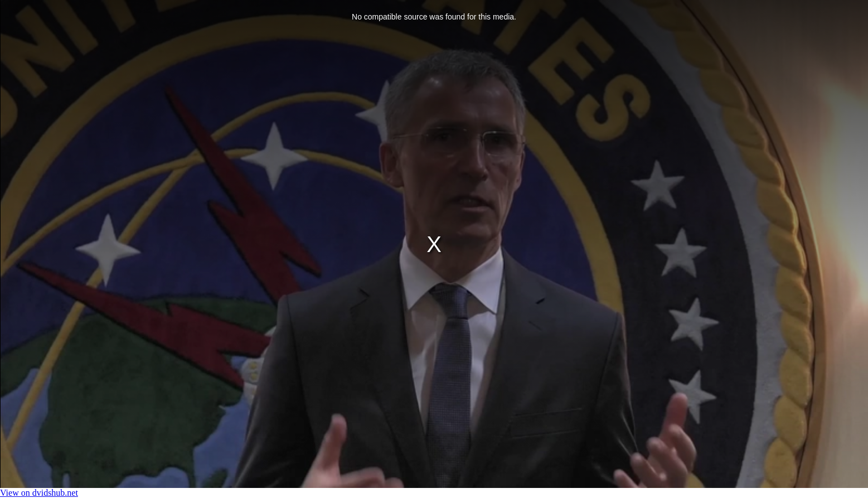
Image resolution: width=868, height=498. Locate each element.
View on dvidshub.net (39, 493)
